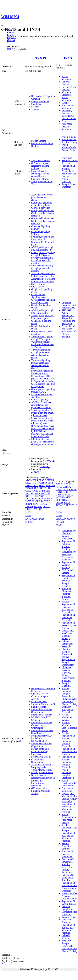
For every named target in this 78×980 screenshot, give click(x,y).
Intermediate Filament (42, 715)
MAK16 (67, 497)
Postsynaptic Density (41, 757)
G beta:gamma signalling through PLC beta (43, 301)
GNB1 (50, 488)
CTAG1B (39, 483)
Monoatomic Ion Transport (69, 913)
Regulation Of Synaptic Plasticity (68, 565)
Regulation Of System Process (69, 903)
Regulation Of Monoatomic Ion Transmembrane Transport (69, 887)
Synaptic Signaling (66, 684)
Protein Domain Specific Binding (69, 141)
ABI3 (48, 478)
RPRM (29, 504)
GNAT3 (42, 488)
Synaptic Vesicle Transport (69, 185)
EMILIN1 (50, 485)
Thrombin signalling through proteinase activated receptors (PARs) (41, 354)
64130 (59, 512)
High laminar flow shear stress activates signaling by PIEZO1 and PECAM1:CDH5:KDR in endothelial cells (43, 431)
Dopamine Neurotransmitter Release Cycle (70, 305)
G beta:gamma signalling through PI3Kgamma (43, 254)
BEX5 (41, 480)
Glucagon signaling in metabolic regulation (42, 204)
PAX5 (28, 501)
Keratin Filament (39, 702)
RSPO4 (36, 504)
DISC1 (29, 485)
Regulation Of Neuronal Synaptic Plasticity (68, 545)
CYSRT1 (49, 483)
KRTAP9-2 (31, 499)
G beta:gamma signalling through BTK (43, 385)
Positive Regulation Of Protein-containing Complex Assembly (68, 740)
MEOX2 (48, 499)
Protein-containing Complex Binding (40, 750)
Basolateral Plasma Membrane (67, 97)
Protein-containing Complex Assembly (67, 692)
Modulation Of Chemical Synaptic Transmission (69, 535)
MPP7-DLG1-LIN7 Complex (69, 117)
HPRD (10, 49)
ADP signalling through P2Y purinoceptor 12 (42, 249)
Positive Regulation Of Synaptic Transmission (68, 661)
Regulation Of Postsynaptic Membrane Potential (68, 837)
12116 (28, 516)
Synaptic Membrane (67, 724)
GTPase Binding (39, 741)
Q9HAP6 (60, 522)
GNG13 (40, 58)
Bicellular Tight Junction (69, 88)
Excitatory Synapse (66, 942)
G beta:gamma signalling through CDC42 (43, 390)
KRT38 (44, 496)
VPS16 (29, 509)
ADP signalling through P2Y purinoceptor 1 (42, 312)
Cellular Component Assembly (67, 644)
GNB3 (35, 491)
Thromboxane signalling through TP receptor (43, 338)
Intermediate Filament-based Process (42, 732)
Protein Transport (66, 180)
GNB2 (28, 491)
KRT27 (47, 493)
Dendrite (35, 107)
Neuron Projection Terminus (66, 846)
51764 (28, 512)
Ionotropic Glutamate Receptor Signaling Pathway (66, 594)
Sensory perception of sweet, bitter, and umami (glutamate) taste (43, 413)
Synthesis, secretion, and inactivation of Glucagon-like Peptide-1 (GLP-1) (43, 241)
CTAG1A (30, 483)
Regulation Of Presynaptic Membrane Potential (68, 929)
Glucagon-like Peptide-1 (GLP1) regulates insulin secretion (43, 213)
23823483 (36, 472)
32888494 (49, 461)
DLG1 (35, 485)
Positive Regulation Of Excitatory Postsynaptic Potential (68, 607)
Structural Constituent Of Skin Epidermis (43, 705)
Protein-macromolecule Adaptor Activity (69, 147)
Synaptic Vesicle (69, 917)
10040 (59, 516)
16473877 (12, 39)
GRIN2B (60, 495)
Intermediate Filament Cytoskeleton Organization (42, 725)
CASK (59, 489)
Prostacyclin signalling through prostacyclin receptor (42, 260)
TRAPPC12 (71, 505)
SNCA (67, 503)
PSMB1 (59, 503)
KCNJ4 (59, 497)
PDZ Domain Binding (68, 571)
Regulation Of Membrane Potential (68, 617)
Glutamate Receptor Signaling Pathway (66, 671)
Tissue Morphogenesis (42, 770)
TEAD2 (44, 504)
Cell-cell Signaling (66, 937)
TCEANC (60, 505)
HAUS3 (29, 493)
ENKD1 (73, 489)
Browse (11, 33)
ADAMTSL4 (32, 480)
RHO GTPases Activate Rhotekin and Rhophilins (69, 314)
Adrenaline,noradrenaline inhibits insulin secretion (43, 275)
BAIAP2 (67, 487)
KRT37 (36, 496)
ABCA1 (60, 484)
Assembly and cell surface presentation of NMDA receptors (69, 331)
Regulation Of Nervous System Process (69, 625)
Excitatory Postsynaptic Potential (68, 709)
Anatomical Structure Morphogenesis (41, 766)
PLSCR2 (36, 501)
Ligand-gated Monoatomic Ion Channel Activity (70, 949)
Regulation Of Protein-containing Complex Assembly (68, 762)
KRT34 (29, 496)
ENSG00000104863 (65, 519)
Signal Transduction (41, 161)
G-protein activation (41, 208)
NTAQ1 (66, 500)
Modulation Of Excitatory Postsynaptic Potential (69, 556)
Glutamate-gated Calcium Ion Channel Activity (70, 702)
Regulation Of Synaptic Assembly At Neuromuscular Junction (69, 171)
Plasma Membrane (40, 101)
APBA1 (68, 484)
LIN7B (67, 58)
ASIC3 (59, 487)
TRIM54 (38, 506)
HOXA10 (38, 493)
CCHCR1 (49, 480)
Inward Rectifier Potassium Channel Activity (70, 896)
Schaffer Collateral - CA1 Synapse (69, 828)
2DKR (59, 525)
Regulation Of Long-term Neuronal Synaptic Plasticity (68, 581)
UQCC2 (46, 506)
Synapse (35, 109)
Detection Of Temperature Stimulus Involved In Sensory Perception (68, 866)
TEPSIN (29, 506)
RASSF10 (45, 501)
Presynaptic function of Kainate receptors (42, 372)
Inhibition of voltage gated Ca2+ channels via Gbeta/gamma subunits (43, 442)
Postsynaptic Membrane (68, 107)
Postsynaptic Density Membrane (68, 126)
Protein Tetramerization (69, 816)
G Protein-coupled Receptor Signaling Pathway (40, 166)
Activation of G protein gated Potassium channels (42, 197)
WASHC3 (37, 509)
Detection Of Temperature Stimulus (68, 878)
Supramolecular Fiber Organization (41, 745)
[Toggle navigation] (2, 26)
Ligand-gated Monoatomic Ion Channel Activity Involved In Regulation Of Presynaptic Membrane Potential (70, 803)
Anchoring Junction (67, 112)
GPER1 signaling (39, 400)
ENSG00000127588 (35, 519)
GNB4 (42, 491)
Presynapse (67, 121)
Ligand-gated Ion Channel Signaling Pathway (68, 635)
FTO (28, 488)
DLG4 (42, 485)
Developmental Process (42, 772)
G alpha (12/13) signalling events (39, 296)
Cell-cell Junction (66, 83)
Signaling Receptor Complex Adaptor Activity (40, 696)
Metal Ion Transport (66, 921)
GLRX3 (34, 488)
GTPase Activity (39, 788)
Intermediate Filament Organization (42, 711)
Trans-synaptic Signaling (69, 679)
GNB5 (49, 491)
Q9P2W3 (30, 522)
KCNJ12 (69, 495)
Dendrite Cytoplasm (67, 908)
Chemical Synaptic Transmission (68, 652)
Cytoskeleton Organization (37, 761)
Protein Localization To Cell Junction (69, 783)
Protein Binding (39, 141)
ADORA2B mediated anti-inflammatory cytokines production (41, 405)
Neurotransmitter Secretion (70, 162)
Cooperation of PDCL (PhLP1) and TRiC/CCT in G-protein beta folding (43, 379)
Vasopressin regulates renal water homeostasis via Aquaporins (43, 344)
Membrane (36, 104)
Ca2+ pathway (38, 284)
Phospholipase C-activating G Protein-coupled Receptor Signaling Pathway (41, 175)
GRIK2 (67, 492)
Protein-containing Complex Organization (68, 774)
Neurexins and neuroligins (68, 322)
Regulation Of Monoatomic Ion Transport (69, 751)
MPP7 (59, 500)
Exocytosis (67, 158)
